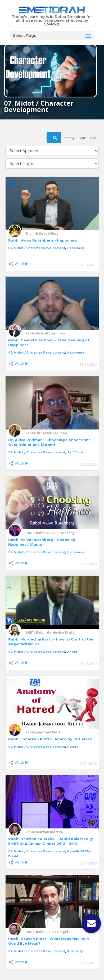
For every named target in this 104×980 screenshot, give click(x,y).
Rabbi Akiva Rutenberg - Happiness (43, 240)
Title (93, 138)
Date (82, 138)
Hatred (73, 747)
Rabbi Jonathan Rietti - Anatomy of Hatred (50, 739)
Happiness (76, 248)
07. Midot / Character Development (37, 248)
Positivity (75, 951)
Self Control (77, 452)
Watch (21, 264)
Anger (72, 652)
